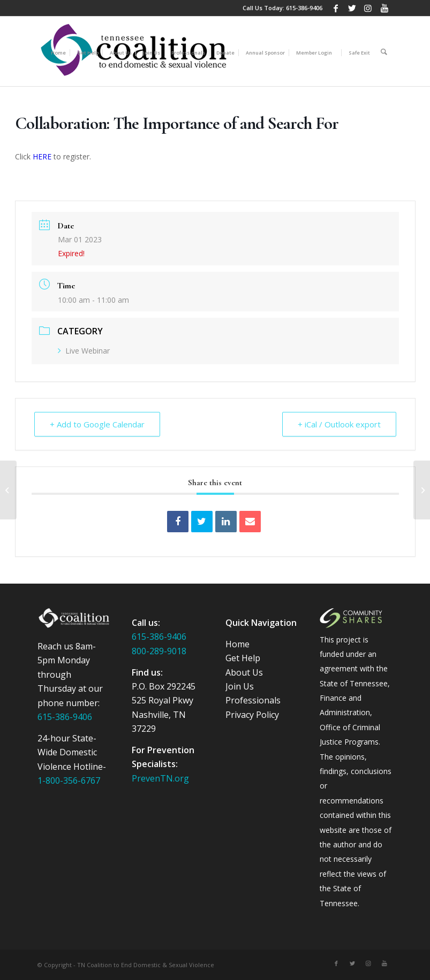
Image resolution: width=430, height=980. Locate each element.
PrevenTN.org (160, 778)
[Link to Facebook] (336, 8)
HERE (42, 156)
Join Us (240, 686)
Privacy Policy (252, 715)
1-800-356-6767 (69, 780)
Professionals (253, 700)
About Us (244, 672)
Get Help (243, 658)
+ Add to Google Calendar (97, 424)
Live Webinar (84, 351)
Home (237, 644)
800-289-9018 (159, 651)
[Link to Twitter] (352, 8)
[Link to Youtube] (384, 8)
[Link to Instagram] (368, 8)
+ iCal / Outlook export (339, 424)
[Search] (384, 51)
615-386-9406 (304, 8)
